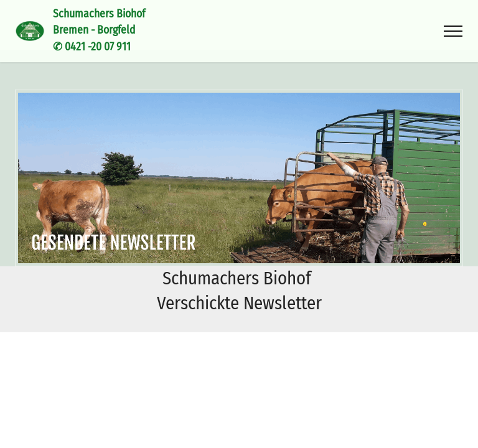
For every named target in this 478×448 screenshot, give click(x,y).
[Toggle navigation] (453, 31)
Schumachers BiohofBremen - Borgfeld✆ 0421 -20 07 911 (99, 30)
